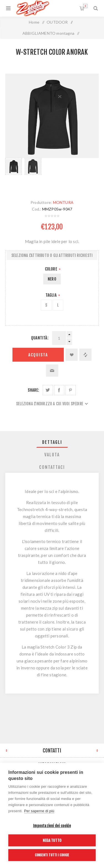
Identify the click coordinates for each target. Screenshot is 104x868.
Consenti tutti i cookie (52, 855)
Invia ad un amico (52, 371)
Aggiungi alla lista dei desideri (72, 355)
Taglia (51, 295)
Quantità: (40, 338)
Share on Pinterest (71, 390)
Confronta (85, 355)
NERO (52, 279)
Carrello (85, 6)
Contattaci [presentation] (52, 467)
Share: (33, 390)
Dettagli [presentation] (52, 442)
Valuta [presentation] (52, 455)
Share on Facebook (59, 390)
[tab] (52, 442)
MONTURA (63, 202)
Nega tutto (52, 840)
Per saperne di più (39, 811)
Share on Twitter (48, 390)
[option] (14, 173)
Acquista (38, 355)
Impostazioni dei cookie (52, 826)
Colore (51, 269)
